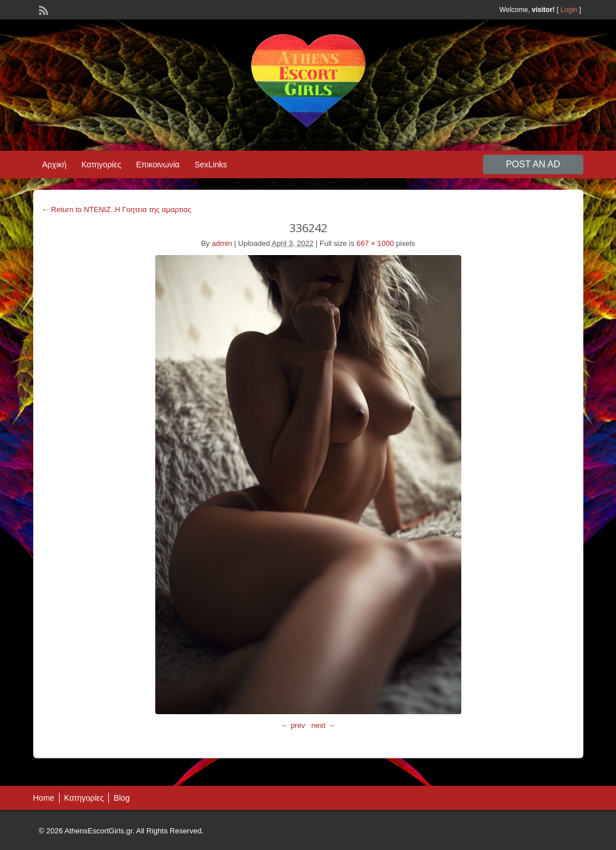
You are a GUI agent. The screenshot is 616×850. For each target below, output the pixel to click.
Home (44, 798)
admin (221, 243)
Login (569, 10)
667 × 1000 (375, 243)
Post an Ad (533, 164)
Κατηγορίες (101, 164)
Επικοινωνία (158, 164)
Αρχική (55, 164)
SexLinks (211, 164)
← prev (293, 725)
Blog (121, 798)
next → (323, 725)
